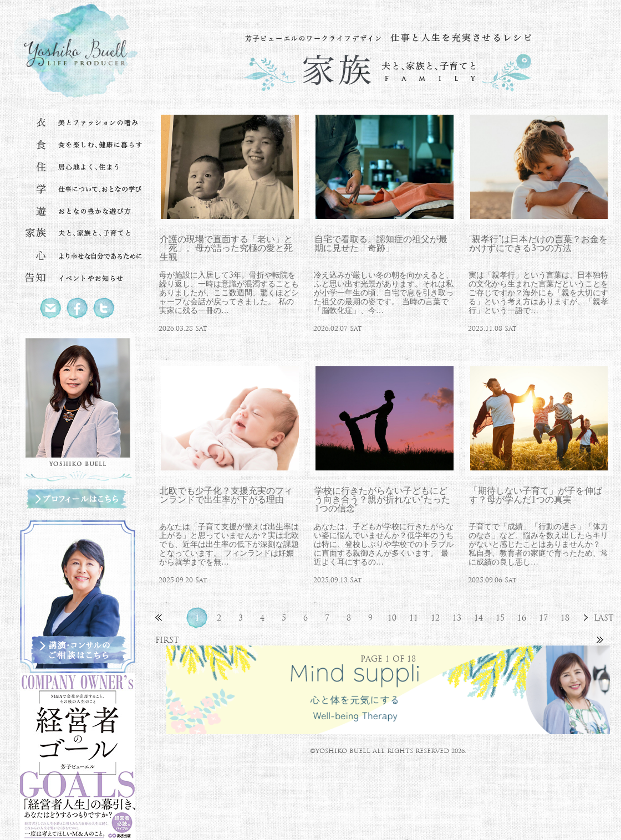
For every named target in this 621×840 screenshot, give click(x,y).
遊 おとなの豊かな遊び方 (78, 212)
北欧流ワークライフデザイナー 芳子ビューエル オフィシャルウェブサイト (78, 53)
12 (435, 618)
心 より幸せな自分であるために (78, 256)
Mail (51, 308)
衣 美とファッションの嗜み (78, 123)
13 (457, 618)
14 (479, 618)
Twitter (104, 308)
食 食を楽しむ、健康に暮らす (78, 145)
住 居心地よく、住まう (78, 167)
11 (414, 618)
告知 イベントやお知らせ (78, 278)
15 (500, 618)
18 (565, 618)
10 (392, 618)
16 (522, 618)
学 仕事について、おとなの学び (78, 189)
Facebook (78, 308)
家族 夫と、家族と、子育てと (78, 234)
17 (543, 618)
